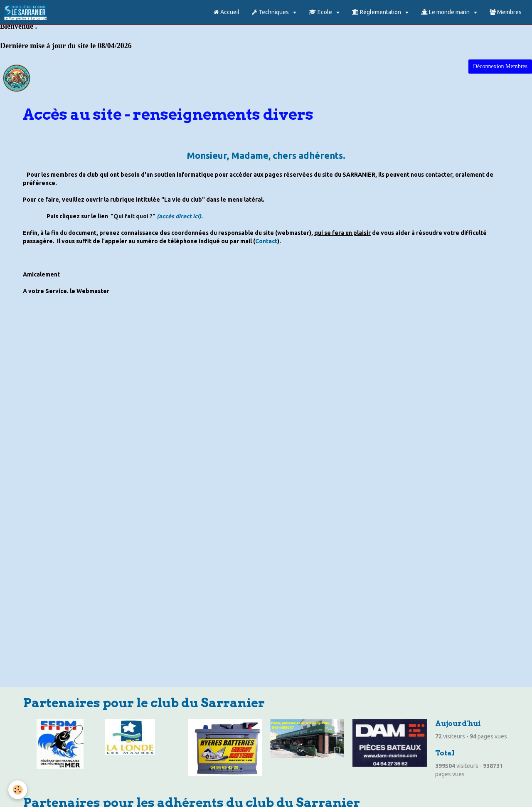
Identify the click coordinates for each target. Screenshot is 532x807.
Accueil (227, 12)
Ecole (321, 12)
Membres (506, 12)
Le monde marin (446, 12)
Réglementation (377, 12)
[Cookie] (18, 790)
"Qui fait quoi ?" (133, 216)
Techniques (271, 12)
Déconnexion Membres (500, 66)
